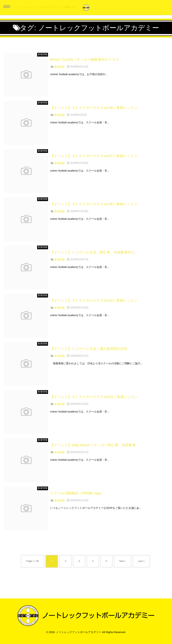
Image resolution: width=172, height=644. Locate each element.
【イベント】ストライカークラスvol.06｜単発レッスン (94, 204)
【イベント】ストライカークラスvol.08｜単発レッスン (94, 108)
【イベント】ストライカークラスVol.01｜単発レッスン (94, 397)
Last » (142, 561)
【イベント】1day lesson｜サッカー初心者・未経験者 (93, 445)
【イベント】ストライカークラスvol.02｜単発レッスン (94, 301)
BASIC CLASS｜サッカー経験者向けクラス (85, 60)
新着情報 (43, 55)
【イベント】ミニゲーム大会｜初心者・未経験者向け (92, 252)
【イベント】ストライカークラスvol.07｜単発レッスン (94, 156)
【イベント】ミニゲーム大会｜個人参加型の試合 (89, 349)
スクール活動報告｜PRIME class (76, 493)
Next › (123, 561)
